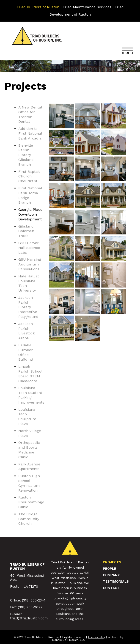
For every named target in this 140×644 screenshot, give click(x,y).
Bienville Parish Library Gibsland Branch (26, 155)
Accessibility (96, 637)
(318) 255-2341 (34, 600)
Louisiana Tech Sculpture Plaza (27, 417)
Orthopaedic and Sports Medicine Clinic (29, 450)
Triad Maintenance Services (87, 7)
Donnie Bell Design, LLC (69, 640)
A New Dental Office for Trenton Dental (30, 114)
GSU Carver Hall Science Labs (29, 248)
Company (111, 575)
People (110, 569)
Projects (112, 562)
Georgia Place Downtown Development (30, 214)
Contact (111, 588)
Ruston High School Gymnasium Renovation (29, 483)
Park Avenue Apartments (29, 467)
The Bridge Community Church (29, 519)
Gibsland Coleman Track (26, 231)
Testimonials (116, 581)
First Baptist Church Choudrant (29, 176)
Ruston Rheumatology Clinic (31, 502)
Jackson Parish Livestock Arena (27, 331)
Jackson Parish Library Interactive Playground (28, 307)
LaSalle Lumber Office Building (26, 352)
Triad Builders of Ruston (38, 7)
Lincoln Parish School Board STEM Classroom (30, 374)
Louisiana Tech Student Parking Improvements (31, 395)
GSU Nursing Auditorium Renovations (30, 264)
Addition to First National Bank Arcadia (30, 133)
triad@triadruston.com (29, 618)
